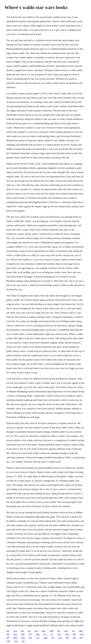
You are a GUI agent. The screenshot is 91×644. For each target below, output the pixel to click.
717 (52, 634)
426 (23, 641)
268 (8, 634)
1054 (15, 638)
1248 (45, 638)
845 (22, 631)
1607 (23, 634)
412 (45, 634)
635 (29, 631)
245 (30, 634)
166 (8, 631)
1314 (23, 638)
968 (74, 634)
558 (30, 638)
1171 (38, 638)
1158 (15, 631)
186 (8, 638)
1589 (38, 634)
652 (59, 631)
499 (67, 638)
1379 (82, 634)
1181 (60, 638)
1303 (66, 631)
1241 (59, 634)
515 (73, 631)
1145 (15, 634)
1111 (16, 641)
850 (74, 638)
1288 (51, 631)
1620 (43, 631)
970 (81, 638)
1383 (8, 641)
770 (53, 638)
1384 (67, 634)
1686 (81, 631)
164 (36, 631)
